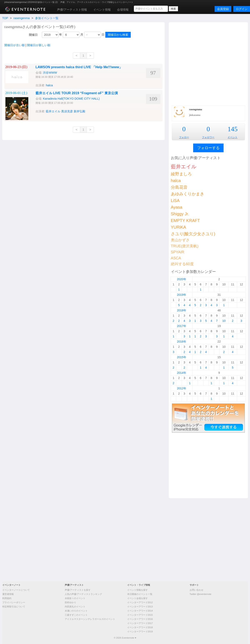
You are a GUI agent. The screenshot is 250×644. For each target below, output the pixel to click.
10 (224, 321)
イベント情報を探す (137, 590)
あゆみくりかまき (188, 194)
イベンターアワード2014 (140, 611)
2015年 (182, 357)
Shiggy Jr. (180, 214)
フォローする (208, 148)
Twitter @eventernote (201, 594)
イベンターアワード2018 (140, 627)
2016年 (182, 342)
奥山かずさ (180, 240)
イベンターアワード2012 (140, 602)
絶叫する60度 (182, 264)
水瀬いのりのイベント (76, 611)
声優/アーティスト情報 (72, 10)
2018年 (182, 310)
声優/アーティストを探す (78, 590)
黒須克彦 (67, 111)
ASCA (176, 258)
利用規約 (7, 598)
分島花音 (179, 187)
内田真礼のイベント (75, 607)
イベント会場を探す (137, 598)
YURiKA (178, 227)
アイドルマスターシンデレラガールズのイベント (90, 619)
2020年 (182, 279)
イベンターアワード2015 (140, 615)
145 (233, 129)
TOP (5, 18)
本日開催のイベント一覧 (140, 594)
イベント (233, 137)
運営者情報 (8, 594)
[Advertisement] (43, 63)
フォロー (184, 137)
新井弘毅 (80, 111)
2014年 (182, 373)
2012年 (182, 388)
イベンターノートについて (16, 590)
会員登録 (223, 9)
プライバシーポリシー (14, 602)
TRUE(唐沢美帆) (185, 246)
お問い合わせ (197, 590)
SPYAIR (178, 252)
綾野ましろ (181, 174)
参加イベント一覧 (47, 18)
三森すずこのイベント (76, 615)
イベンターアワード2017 (140, 623)
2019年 (182, 295)
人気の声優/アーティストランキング (83, 594)
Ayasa (177, 207)
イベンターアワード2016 (140, 619)
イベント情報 (102, 10)
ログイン (242, 9)
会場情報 (123, 10)
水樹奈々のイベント (75, 598)
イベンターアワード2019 (140, 632)
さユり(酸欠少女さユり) (193, 234)
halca (176, 181)
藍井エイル (53, 111)
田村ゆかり (70, 602)
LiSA (175, 201)
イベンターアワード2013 (140, 607)
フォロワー (208, 137)
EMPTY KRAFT (185, 220)
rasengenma (22, 18)
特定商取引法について (14, 607)
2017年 (182, 326)
